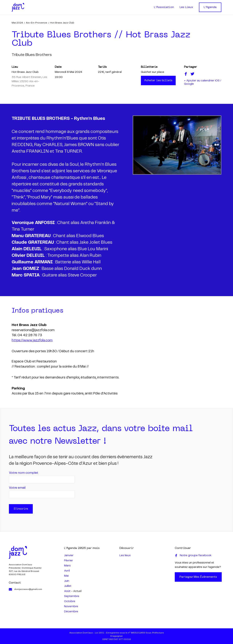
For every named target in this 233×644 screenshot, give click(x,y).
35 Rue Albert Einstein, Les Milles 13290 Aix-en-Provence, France (29, 81)
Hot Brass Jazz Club (62, 23)
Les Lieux (186, 7)
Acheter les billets (158, 80)
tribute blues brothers (32, 55)
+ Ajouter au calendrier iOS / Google (203, 82)
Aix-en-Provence (36, 23)
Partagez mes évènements (198, 577)
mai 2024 (17, 23)
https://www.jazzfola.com (32, 340)
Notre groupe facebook (193, 555)
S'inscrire (21, 509)
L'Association (164, 7)
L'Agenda (210, 7)
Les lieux (125, 555)
